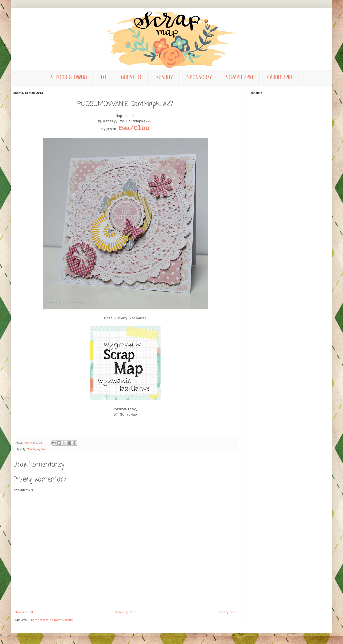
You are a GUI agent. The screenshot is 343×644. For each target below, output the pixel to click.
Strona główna (69, 77)
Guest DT (131, 77)
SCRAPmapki (239, 77)
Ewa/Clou (134, 128)
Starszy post (227, 612)
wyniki (41, 449)
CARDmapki (279, 77)
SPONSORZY (199, 77)
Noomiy (31, 449)
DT (104, 77)
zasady (165, 77)
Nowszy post (24, 612)
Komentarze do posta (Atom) (52, 620)
